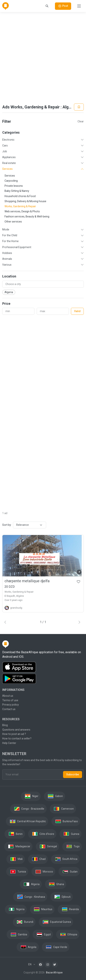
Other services (13, 222)
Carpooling (11, 181)
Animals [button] (7, 259)
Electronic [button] (8, 140)
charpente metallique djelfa (27, 581)
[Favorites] (78, 581)
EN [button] (30, 964)
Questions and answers (16, 730)
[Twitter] (55, 965)
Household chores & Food (20, 196)
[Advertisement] (43, 58)
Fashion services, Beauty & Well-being (27, 216)
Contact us (9, 709)
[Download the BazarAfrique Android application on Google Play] (43, 679)
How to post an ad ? (14, 734)
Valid (77, 311)
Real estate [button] (9, 163)
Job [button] (5, 151)
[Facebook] (41, 965)
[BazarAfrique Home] (6, 6)
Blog (5, 725)
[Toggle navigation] (79, 6)
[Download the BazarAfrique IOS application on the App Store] (43, 667)
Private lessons (14, 186)
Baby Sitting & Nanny (17, 191)
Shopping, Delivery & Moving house (25, 201)
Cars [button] (5, 146)
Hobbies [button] (7, 253)
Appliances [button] (9, 157)
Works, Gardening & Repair (20, 206)
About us (8, 696)
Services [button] (7, 169)
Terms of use (10, 700)
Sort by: (7, 525)
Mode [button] (6, 229)
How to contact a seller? (17, 738)
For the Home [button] (10, 241)
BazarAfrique (54, 972)
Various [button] (7, 265)
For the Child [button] (10, 235)
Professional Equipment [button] (17, 247)
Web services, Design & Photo (22, 211)
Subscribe (73, 774)
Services (10, 176)
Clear (81, 121)
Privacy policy (11, 705)
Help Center (9, 743)
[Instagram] (48, 965)
